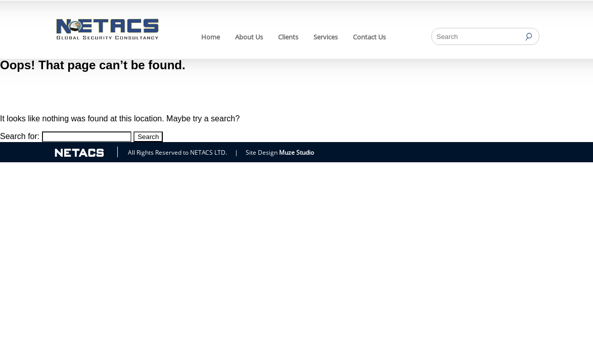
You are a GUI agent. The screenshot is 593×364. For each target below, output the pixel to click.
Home (211, 37)
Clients (288, 37)
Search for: (20, 136)
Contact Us (369, 37)
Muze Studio (296, 152)
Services (326, 37)
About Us (249, 37)
